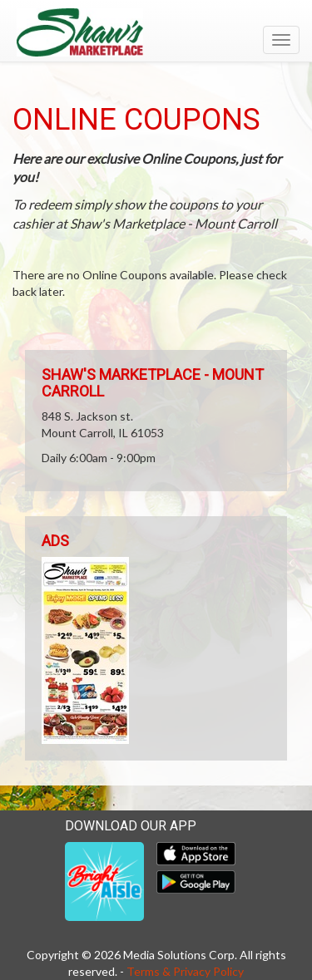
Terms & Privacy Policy (185, 971)
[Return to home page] (156, 32)
